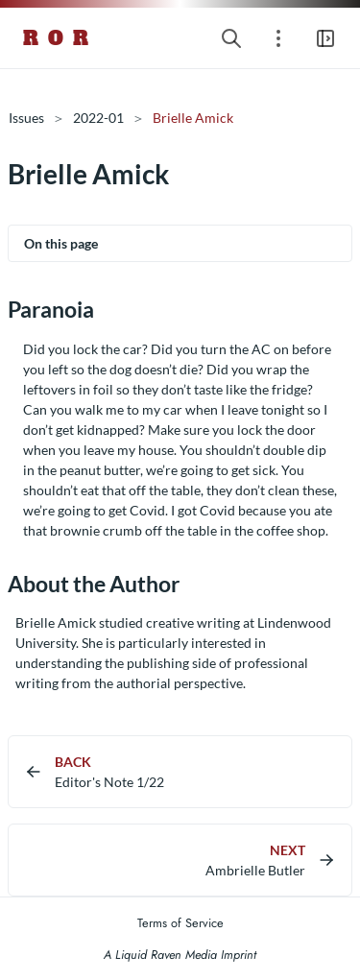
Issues (26, 118)
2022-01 (98, 118)
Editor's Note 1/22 (109, 782)
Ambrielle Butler (255, 870)
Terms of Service (180, 923)
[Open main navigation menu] (325, 38)
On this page (61, 243)
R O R (57, 38)
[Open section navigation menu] (278, 38)
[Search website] (231, 38)
